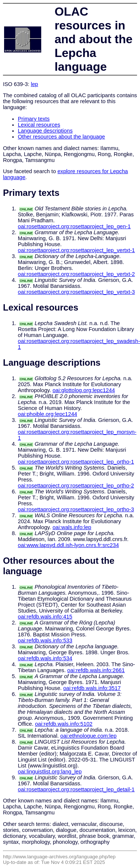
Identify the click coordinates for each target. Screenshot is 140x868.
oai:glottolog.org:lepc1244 (84, 390)
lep (35, 84)
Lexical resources (39, 125)
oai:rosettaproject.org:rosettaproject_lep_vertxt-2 (76, 274)
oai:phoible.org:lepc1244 (48, 414)
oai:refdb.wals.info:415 (45, 617)
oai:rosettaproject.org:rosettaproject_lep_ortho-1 (76, 462)
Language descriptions (45, 131)
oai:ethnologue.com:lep (88, 736)
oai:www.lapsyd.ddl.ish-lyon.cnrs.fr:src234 (68, 545)
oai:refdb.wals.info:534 (45, 658)
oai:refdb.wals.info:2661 (96, 670)
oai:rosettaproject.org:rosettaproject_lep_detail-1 (76, 789)
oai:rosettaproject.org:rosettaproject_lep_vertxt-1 (76, 250)
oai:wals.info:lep (72, 527)
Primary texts (34, 119)
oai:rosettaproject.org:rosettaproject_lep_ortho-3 (76, 509)
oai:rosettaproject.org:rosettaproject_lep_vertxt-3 (76, 292)
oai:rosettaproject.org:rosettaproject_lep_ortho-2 (76, 486)
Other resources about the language (61, 137)
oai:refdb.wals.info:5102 (64, 724)
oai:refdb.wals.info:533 (45, 640)
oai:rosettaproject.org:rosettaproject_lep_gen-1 (74, 226)
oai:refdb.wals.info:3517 (92, 688)
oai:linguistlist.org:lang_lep (50, 772)
